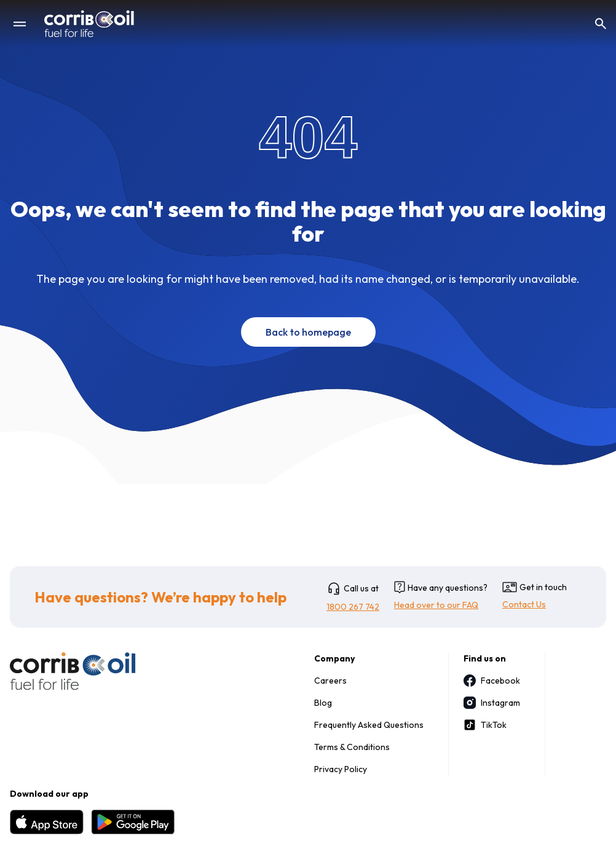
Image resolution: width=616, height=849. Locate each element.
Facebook (492, 681)
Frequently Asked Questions (369, 725)
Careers (330, 681)
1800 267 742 (353, 607)
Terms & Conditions (352, 747)
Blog (323, 703)
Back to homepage (308, 332)
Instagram (492, 703)
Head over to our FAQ (436, 605)
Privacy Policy (341, 769)
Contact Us (524, 604)
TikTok (485, 725)
